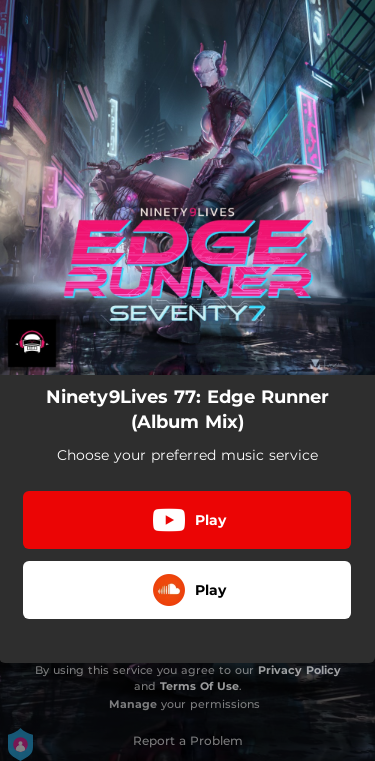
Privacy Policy (299, 670)
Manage (133, 704)
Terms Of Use (199, 686)
